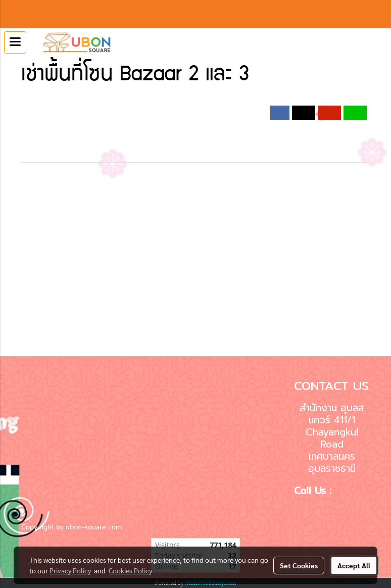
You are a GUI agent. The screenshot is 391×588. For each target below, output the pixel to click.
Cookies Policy (130, 570)
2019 (165, 100)
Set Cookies (299, 565)
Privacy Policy (70, 570)
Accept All (354, 565)
